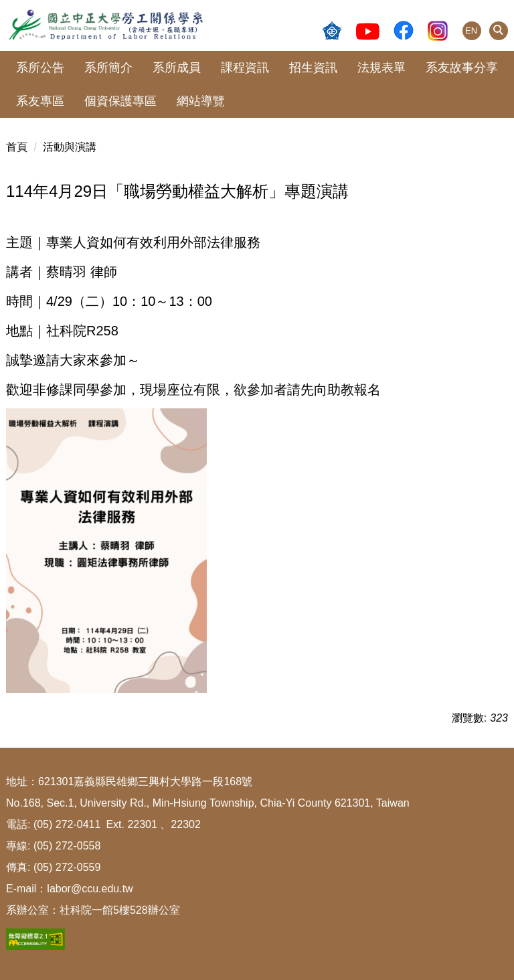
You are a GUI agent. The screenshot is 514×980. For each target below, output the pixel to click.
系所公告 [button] (40, 68)
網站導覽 (201, 101)
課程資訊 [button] (245, 68)
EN (471, 30)
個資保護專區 (120, 101)
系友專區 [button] (40, 101)
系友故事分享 (462, 68)
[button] (499, 31)
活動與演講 (70, 147)
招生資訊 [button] (313, 68)
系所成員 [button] (177, 68)
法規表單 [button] (381, 68)
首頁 (17, 147)
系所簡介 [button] (108, 68)
